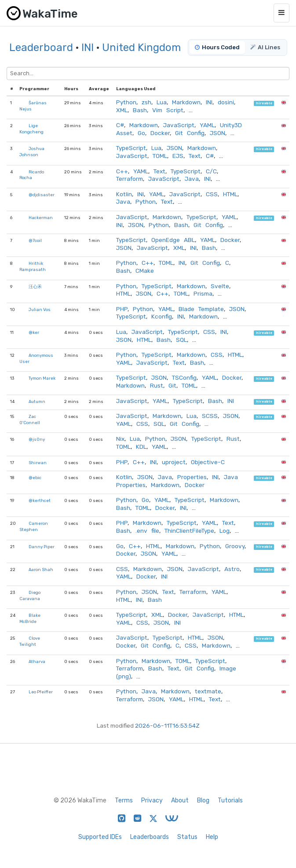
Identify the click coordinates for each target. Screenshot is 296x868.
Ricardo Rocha (32, 175)
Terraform (130, 179)
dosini (226, 102)
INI (88, 48)
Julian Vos (40, 309)
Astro (232, 569)
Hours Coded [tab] (217, 47)
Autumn (37, 401)
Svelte (220, 286)
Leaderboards (150, 837)
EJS (178, 156)
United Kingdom (141, 48)
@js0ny (37, 439)
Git (172, 385)
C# (120, 125)
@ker (34, 332)
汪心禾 (35, 287)
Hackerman (41, 218)
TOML (160, 156)
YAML (207, 125)
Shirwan (38, 463)
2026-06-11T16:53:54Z (167, 725)
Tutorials (230, 800)
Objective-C (208, 462)
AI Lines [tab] (265, 47)
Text (195, 156)
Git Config (190, 133)
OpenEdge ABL (173, 240)
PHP (122, 309)
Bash (140, 110)
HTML (230, 194)
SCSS (210, 416)
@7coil (35, 240)
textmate (208, 691)
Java (192, 179)
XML (122, 110)
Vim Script (168, 110)
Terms (124, 800)
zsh (146, 102)
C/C (211, 171)
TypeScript (131, 148)
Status (187, 837)
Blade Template (201, 309)
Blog (203, 800)
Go (141, 133)
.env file (147, 531)
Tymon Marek (42, 378)
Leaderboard (41, 48)
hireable (264, 103)
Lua (162, 102)
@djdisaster (42, 195)
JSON (217, 133)
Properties (192, 477)
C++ (122, 171)
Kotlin (124, 194)
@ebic (35, 478)
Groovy (235, 546)
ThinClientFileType (189, 531)
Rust (157, 385)
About (180, 800)
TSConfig (184, 377)
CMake (145, 271)
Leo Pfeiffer (41, 692)
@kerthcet (40, 500)
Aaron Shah (41, 570)
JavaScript (179, 125)
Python (126, 102)
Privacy (152, 800)
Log (225, 531)
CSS (212, 194)
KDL (141, 447)
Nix (120, 439)
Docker (160, 133)
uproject (174, 462)
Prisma (203, 293)
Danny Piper (42, 547)
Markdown (186, 102)
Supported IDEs (100, 837)
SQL (181, 340)
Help (212, 837)
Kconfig (162, 316)
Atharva (37, 661)
